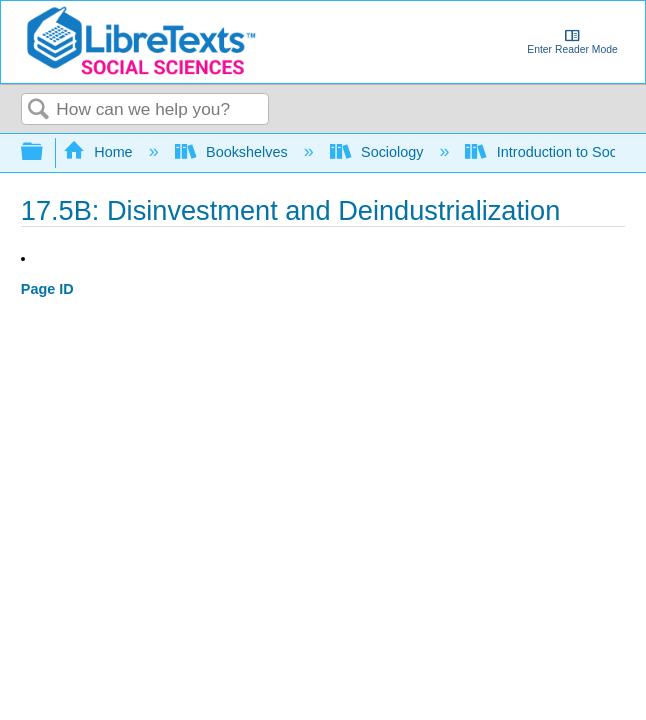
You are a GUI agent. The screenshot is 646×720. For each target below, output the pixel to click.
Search (39, 110)
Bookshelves (233, 152)
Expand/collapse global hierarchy (45, 152)
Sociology (379, 152)
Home (100, 152)
